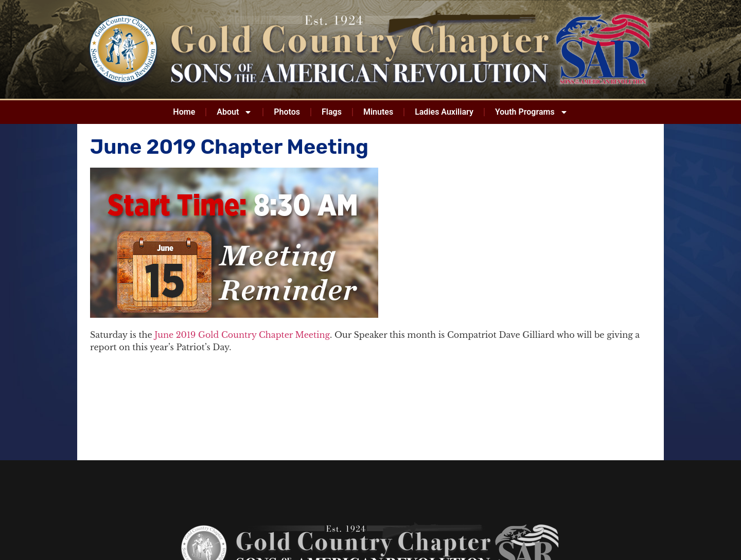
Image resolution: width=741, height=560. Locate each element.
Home (184, 112)
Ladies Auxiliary (444, 112)
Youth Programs (532, 112)
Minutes (378, 112)
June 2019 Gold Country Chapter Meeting (242, 335)
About (234, 112)
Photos (287, 112)
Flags (332, 112)
